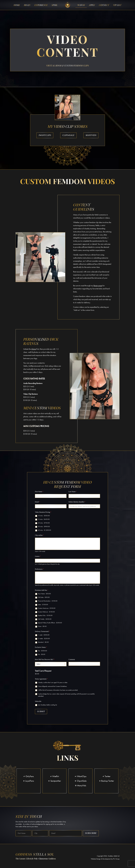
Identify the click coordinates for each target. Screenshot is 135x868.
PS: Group (116, 860)
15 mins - (44, 520)
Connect (104, 5)
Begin (27, 5)
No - (42, 655)
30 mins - (44, 527)
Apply (92, 5)
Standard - (43, 643)
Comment (72, 660)
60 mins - (45, 531)
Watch (81, 5)
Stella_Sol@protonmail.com (34, 367)
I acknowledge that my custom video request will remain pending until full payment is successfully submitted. (66, 696)
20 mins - (44, 524)
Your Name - (44, 594)
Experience (41, 5)
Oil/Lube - (44, 598)
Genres (38, 557)
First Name (39, 492)
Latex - (43, 605)
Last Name (73, 492)
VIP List (117, 5)
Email (37, 503)
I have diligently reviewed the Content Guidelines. (52, 687)
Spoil (55, 5)
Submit (41, 712)
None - (42, 627)
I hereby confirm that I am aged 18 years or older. (53, 683)
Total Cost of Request (43, 671)
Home (17, 5)
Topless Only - (45, 616)
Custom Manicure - (47, 609)
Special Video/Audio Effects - (50, 623)
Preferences (39, 570)
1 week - (44, 636)
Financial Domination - (48, 602)
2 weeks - (44, 639)
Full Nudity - (45, 620)
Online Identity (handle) (77, 503)
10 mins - (44, 516)
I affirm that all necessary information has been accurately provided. (58, 691)
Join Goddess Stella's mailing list (47, 706)
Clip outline (39, 536)
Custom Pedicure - (46, 613)
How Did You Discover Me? (45, 660)
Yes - (42, 651)
